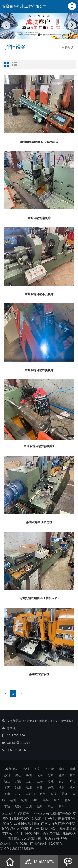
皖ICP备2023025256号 (17, 849)
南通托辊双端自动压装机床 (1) (39, 598)
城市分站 (11, 769)
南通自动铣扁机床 (39, 218)
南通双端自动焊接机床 (39, 370)
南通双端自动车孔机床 (39, 294)
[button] (72, 6)
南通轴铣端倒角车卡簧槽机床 (39, 142)
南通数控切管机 (39, 674)
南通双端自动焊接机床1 (39, 446)
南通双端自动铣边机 (39, 522)
